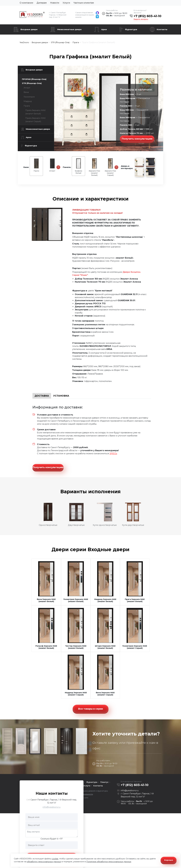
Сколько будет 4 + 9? (52, 839)
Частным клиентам (84, 3)
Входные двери (29, 29)
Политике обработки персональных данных (109, 862)
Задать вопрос (141, 19)
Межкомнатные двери (69, 29)
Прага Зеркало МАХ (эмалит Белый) (35, 112)
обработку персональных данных (44, 862)
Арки (104, 29)
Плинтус (104, 782)
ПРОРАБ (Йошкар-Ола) (34, 79)
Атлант (27, 88)
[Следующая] (58, 167)
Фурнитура (131, 29)
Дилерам (42, 3)
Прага (27, 106)
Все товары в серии (90, 709)
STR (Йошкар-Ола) (32, 83)
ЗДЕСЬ (113, 454)
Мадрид (28, 101)
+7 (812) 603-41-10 (147, 16)
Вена (26, 92)
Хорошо (169, 860)
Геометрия (29, 97)
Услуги (66, 3)
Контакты (162, 29)
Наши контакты (52, 793)
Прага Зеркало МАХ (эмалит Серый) (35, 120)
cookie (55, 859)
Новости (55, 3)
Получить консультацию (137, 139)
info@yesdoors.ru (52, 807)
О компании (26, 3)
